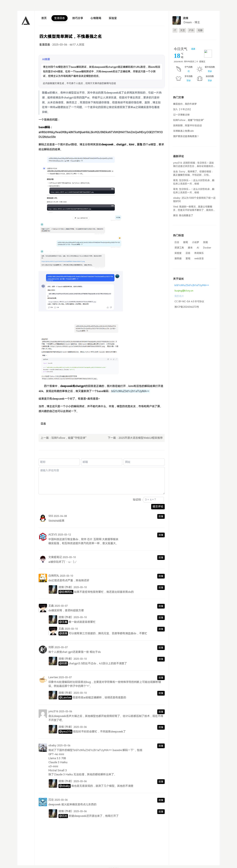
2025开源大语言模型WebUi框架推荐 (141, 438)
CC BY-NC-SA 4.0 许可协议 (189, 301)
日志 (43, 424)
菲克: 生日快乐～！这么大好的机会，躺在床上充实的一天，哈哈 (194, 182)
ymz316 (53, 711)
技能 (205, 242)
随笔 (186, 242)
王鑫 (51, 606)
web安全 (199, 258)
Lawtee (53, 677)
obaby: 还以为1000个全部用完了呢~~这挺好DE (194, 200)
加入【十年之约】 (183, 109)
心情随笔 (96, 18)
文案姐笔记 (55, 557)
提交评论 (158, 507)
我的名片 (179, 296)
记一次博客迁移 (181, 115)
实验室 (113, 18)
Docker (207, 248)
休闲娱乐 (199, 253)
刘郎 (51, 647)
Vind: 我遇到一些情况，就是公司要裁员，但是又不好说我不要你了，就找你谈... (193, 209)
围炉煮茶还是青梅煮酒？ (186, 136)
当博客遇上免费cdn (183, 131)
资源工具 (179, 248)
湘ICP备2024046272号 (187, 307)
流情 (61, 587)
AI (198, 248)
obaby (52, 745)
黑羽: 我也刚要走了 (183, 215)
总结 (188, 253)
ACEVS (53, 535)
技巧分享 (78, 18)
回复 (161, 516)
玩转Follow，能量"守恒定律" (69, 438)
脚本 (190, 248)
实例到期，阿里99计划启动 (187, 126)
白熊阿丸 (54, 576)
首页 (44, 18)
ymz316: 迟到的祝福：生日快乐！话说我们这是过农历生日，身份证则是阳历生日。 (194, 165)
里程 (188, 258)
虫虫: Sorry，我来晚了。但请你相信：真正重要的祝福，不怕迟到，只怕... (193, 173)
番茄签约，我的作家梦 (185, 104)
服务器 (178, 258)
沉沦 (51, 800)
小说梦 (196, 242)
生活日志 (60, 18)
